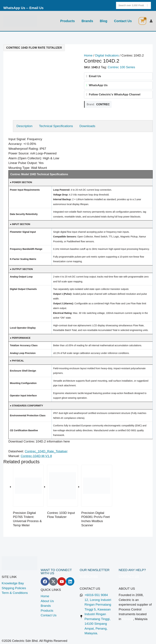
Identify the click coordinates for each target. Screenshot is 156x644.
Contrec (103, 104)
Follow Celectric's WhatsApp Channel (115, 94)
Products (67, 21)
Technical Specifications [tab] (56, 126)
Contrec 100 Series (121, 67)
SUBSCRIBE (89, 576)
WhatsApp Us (14, 8)
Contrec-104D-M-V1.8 (36, 456)
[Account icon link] (151, 21)
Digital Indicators (107, 55)
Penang (128, 619)
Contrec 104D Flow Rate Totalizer (34, 48)
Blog (104, 21)
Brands (87, 21)
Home (88, 55)
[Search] (147, 5)
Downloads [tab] (87, 126)
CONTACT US (129, 576)
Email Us (36, 8)
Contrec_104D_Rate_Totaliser (46, 451)
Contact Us (123, 21)
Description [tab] (24, 126)
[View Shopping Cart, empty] (142, 21)
